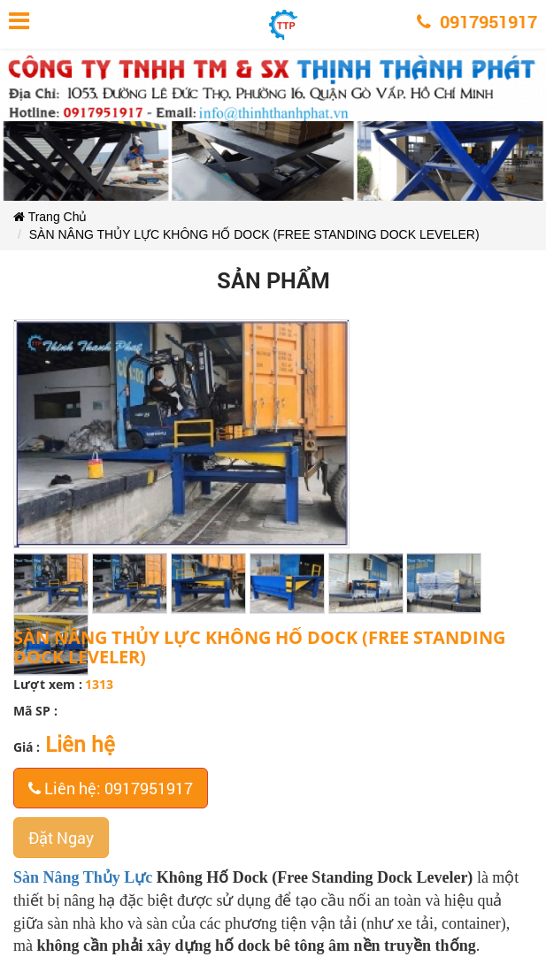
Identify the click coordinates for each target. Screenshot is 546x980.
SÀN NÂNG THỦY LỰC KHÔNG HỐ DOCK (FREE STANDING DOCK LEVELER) (254, 234)
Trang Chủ (50, 217)
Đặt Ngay (61, 838)
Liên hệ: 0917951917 (111, 788)
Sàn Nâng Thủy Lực (83, 877)
